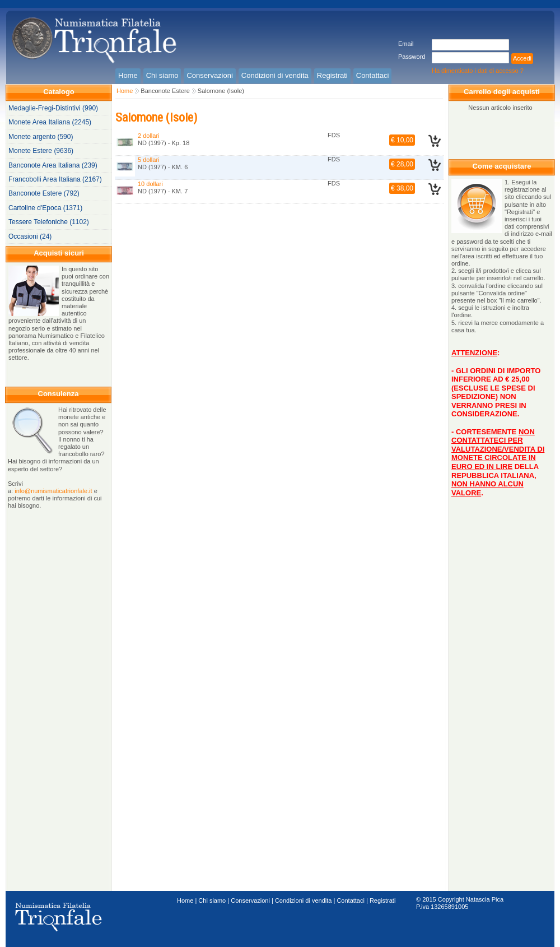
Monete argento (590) (41, 137)
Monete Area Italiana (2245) (50, 122)
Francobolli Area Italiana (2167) (55, 179)
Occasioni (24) (30, 236)
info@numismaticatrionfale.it (53, 491)
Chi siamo (212, 900)
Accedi (522, 58)
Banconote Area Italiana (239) (53, 165)
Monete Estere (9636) (41, 151)
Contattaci (351, 900)
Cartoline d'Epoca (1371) (45, 208)
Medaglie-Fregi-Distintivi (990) (53, 108)
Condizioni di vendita (304, 900)
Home (125, 91)
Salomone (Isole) (221, 91)
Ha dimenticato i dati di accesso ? (478, 71)
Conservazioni (250, 900)
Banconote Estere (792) (44, 193)
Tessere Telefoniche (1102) (49, 222)
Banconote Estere (165, 91)
